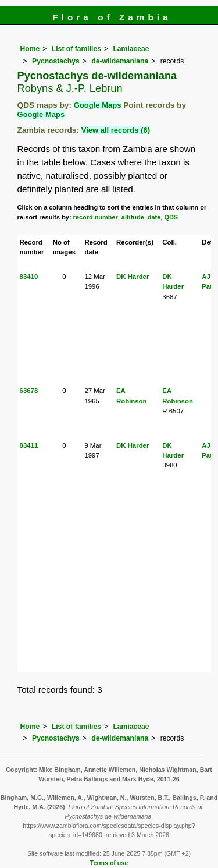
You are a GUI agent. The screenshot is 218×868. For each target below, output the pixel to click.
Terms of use (109, 863)
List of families (76, 49)
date (154, 217)
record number (96, 217)
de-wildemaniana (120, 61)
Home (30, 49)
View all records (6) (116, 130)
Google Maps (98, 105)
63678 (29, 391)
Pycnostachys (56, 61)
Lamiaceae (131, 49)
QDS (171, 217)
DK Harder (133, 277)
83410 (29, 277)
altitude (133, 217)
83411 (29, 445)
